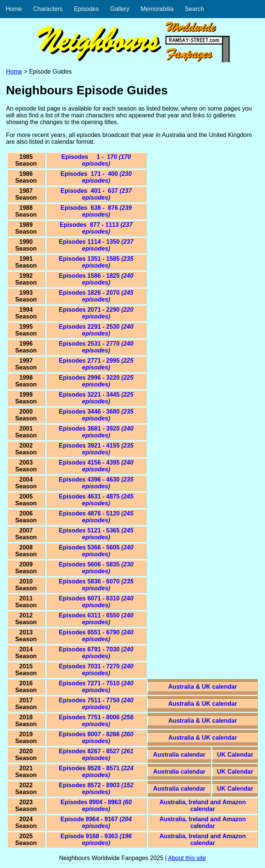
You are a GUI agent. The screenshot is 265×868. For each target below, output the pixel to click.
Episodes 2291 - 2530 (96, 330)
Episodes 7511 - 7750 (96, 704)
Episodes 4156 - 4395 (96, 466)
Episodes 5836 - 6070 (96, 585)
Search (195, 9)
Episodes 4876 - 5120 (96, 517)
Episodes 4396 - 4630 (96, 483)
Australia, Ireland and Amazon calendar (203, 806)
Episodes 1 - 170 (96, 160)
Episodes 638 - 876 (96, 211)
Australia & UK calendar (203, 687)
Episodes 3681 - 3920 (96, 432)
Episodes (86, 9)
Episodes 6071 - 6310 (96, 602)
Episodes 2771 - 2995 (96, 364)
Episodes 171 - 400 (96, 177)
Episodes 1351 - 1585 (96, 262)
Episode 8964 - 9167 (96, 823)
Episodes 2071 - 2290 (96, 313)
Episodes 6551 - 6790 (96, 636)
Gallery (120, 9)
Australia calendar (179, 755)
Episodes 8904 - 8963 (96, 806)
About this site (187, 858)
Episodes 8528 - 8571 (96, 772)
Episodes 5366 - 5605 (96, 551)
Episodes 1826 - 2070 (96, 296)
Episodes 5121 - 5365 (96, 534)
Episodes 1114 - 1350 (96, 245)
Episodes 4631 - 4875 (96, 500)
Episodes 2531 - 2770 (96, 347)
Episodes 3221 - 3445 (96, 398)
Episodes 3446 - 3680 (96, 415)
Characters (48, 9)
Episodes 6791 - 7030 (96, 653)
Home (14, 9)
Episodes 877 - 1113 (96, 228)
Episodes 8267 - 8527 (96, 755)
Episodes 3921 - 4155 (96, 449)
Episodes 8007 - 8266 (96, 738)
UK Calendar (235, 755)
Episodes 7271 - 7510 (96, 687)
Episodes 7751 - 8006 (96, 721)
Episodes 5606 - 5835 (96, 568)
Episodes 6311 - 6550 (96, 619)
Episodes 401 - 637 (96, 194)
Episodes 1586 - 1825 (96, 279)
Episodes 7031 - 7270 (96, 670)
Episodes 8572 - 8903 (96, 789)
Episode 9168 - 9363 (96, 840)
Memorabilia (157, 9)
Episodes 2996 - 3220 (96, 381)
